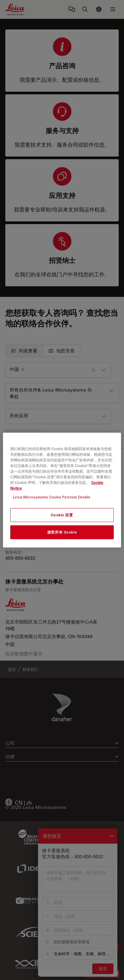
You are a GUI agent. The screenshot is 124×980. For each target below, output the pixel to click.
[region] (62, 490)
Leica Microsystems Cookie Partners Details (52, 497)
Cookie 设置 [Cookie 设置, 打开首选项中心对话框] (62, 515)
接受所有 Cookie (62, 532)
